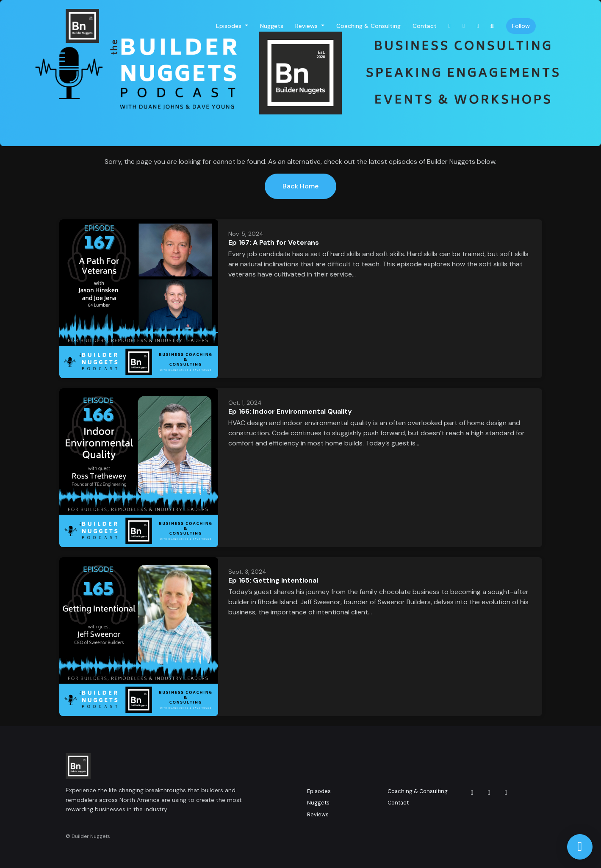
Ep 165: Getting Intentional (273, 580)
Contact (425, 26)
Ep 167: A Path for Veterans (274, 242)
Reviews (307, 26)
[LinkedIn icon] (506, 793)
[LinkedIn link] (478, 26)
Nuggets (272, 26)
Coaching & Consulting (368, 26)
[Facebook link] (464, 26)
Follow (521, 26)
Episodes (230, 26)
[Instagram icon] (472, 793)
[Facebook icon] (489, 793)
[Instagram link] (450, 26)
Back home (300, 186)
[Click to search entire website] (492, 26)
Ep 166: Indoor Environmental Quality (290, 411)
